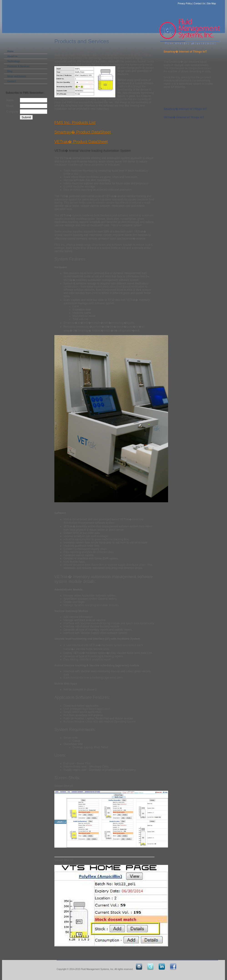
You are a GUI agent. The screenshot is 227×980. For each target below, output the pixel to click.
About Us (12, 56)
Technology (14, 61)
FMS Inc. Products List (75, 123)
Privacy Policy (185, 4)
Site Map (211, 4)
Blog (10, 71)
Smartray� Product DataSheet (83, 132)
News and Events (17, 76)
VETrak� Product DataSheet (81, 142)
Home (10, 51)
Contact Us (199, 4)
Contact (11, 81)
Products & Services (18, 66)
